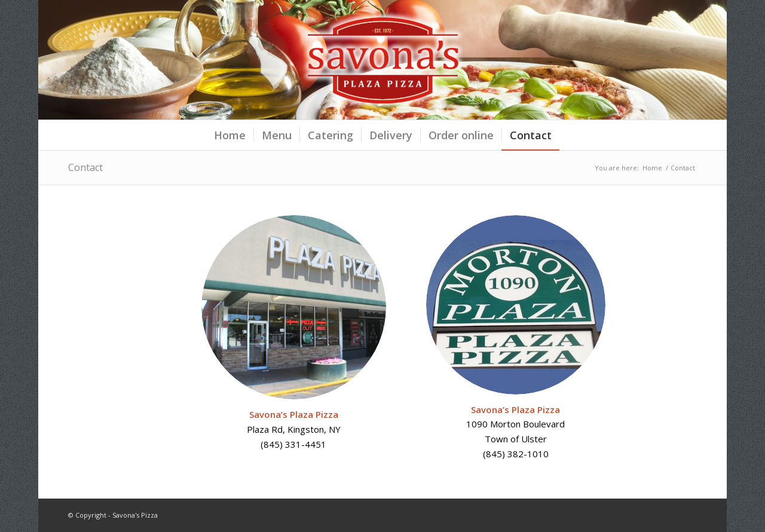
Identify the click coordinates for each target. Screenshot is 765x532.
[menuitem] (230, 135)
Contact (85, 167)
